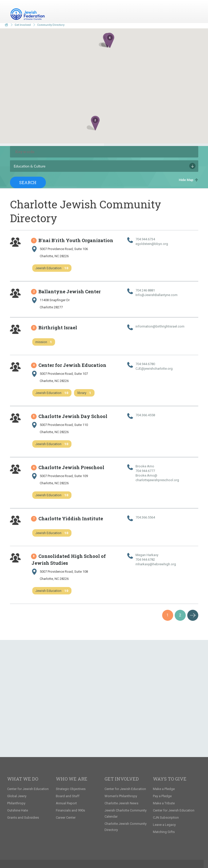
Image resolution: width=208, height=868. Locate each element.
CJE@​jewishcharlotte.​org (154, 369)
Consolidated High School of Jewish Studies (69, 560)
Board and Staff (68, 796)
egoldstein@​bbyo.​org (152, 244)
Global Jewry (17, 796)
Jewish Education (52, 268)
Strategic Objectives (71, 789)
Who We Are (72, 779)
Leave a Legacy (164, 825)
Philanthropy (16, 803)
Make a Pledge (164, 789)
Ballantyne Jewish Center (66, 291)
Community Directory (51, 25)
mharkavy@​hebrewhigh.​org (156, 564)
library (84, 393)
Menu (192, 12)
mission (44, 342)
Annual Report (66, 803)
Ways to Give (170, 779)
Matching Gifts (164, 832)
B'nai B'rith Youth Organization (72, 240)
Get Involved (23, 25)
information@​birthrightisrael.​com (160, 326)
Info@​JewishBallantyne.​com (157, 295)
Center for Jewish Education (69, 365)
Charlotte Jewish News (121, 803)
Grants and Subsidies (23, 818)
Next (193, 615)
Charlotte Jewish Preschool (68, 467)
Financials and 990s (70, 810)
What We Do (23, 779)
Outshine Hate (18, 810)
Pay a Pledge (162, 796)
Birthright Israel (54, 328)
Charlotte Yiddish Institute (67, 518)
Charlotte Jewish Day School (69, 416)
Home (6, 25)
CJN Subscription (166, 818)
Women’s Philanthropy (121, 796)
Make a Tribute (164, 803)
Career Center (66, 818)
